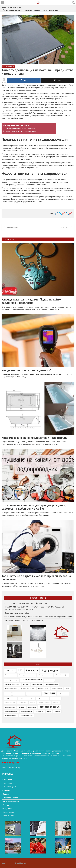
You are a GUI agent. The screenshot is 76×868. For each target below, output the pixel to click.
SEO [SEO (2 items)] (20, 670)
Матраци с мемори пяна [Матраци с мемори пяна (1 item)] (45, 675)
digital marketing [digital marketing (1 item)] (10, 671)
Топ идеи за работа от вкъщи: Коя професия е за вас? (27, 603)
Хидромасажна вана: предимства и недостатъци (35, 438)
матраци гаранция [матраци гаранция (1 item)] (19, 694)
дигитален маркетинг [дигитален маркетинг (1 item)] (11, 688)
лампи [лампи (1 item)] (67, 688)
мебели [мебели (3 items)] (49, 693)
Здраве (6, 794)
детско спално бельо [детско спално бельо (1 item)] (52, 684)
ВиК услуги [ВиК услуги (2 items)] (32, 670)
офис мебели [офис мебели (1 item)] (23, 702)
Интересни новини (10, 798)
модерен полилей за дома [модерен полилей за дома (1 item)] (27, 698)
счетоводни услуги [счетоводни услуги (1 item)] (27, 711)
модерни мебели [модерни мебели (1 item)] (43, 698)
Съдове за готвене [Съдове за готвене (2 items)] (32, 680)
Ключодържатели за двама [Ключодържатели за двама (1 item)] (27, 675)
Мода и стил (8, 809)
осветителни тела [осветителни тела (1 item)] (10, 702)
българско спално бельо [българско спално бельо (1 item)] (12, 684)
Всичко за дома (14, 7)
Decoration (7, 780)
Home (4, 7)
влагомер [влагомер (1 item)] (26, 684)
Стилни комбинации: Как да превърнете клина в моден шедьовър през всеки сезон (39, 617)
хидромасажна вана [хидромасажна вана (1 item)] (11, 715)
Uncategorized (9, 783)
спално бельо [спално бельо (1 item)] (32, 707)
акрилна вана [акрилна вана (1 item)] (49, 680)
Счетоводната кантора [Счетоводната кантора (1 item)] (12, 680)
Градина (6, 790)
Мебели (6, 805)
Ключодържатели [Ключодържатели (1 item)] (10, 675)
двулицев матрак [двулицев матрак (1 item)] (37, 684)
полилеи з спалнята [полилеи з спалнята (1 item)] (44, 702)
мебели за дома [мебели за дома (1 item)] (63, 694)
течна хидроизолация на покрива (25, 105)
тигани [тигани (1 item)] (49, 711)
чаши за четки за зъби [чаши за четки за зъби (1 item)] (26, 715)
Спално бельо (9, 812)
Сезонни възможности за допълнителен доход (24, 620)
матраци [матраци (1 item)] (8, 694)
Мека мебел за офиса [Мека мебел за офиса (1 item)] (62, 675)
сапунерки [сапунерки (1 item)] (21, 707)
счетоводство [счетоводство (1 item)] (39, 711)
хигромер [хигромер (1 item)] (57, 711)
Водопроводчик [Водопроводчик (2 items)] (50, 670)
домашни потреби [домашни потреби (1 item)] (43, 688)
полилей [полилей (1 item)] (56, 702)
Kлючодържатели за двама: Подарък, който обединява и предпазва (31, 301)
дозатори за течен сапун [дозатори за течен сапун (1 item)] (28, 688)
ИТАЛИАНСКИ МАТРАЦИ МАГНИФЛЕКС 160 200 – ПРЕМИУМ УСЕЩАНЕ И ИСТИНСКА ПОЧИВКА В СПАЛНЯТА (35, 608)
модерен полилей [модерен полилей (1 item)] (10, 698)
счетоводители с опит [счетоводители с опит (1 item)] (11, 711)
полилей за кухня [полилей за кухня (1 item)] (10, 707)
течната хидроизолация (46, 154)
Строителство (9, 816)
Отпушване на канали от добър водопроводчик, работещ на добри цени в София (34, 507)
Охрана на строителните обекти (18, 613)
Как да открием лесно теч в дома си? (27, 370)
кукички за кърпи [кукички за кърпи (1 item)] (57, 688)
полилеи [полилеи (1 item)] (32, 702)
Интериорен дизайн (11, 801)
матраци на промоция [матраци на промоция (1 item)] (34, 694)
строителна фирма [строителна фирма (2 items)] (50, 707)
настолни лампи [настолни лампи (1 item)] (56, 698)
